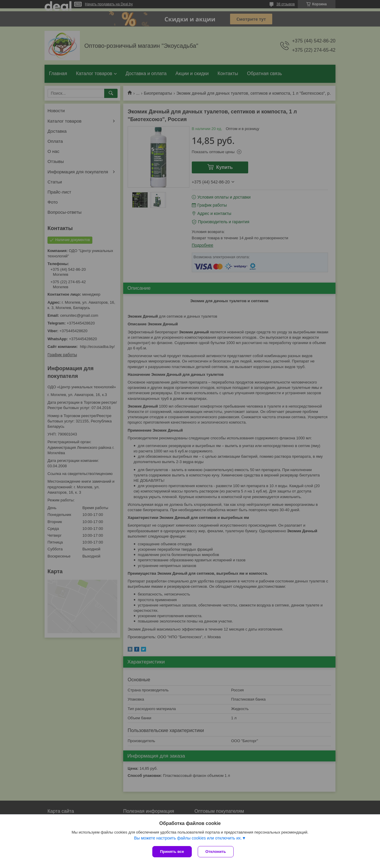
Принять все (172, 852)
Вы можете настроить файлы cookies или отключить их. (188, 838)
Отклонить (216, 852)
